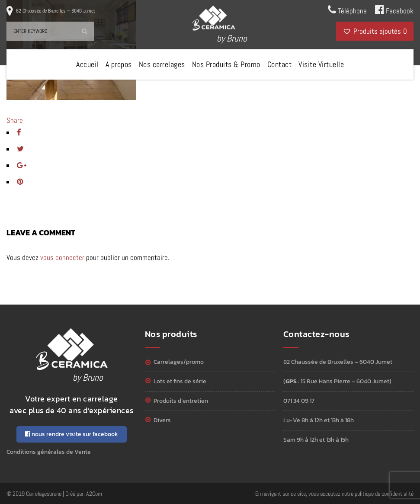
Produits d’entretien (181, 401)
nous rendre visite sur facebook (72, 434)
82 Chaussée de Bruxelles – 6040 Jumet (56, 11)
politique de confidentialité (384, 494)
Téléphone (347, 10)
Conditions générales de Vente (49, 452)
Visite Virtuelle (321, 64)
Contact (280, 64)
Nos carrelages (162, 64)
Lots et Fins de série (180, 381)
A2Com (94, 494)
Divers (162, 420)
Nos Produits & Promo (226, 64)
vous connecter (62, 257)
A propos (119, 64)
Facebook (394, 10)
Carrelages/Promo (179, 362)
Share (15, 120)
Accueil (87, 64)
